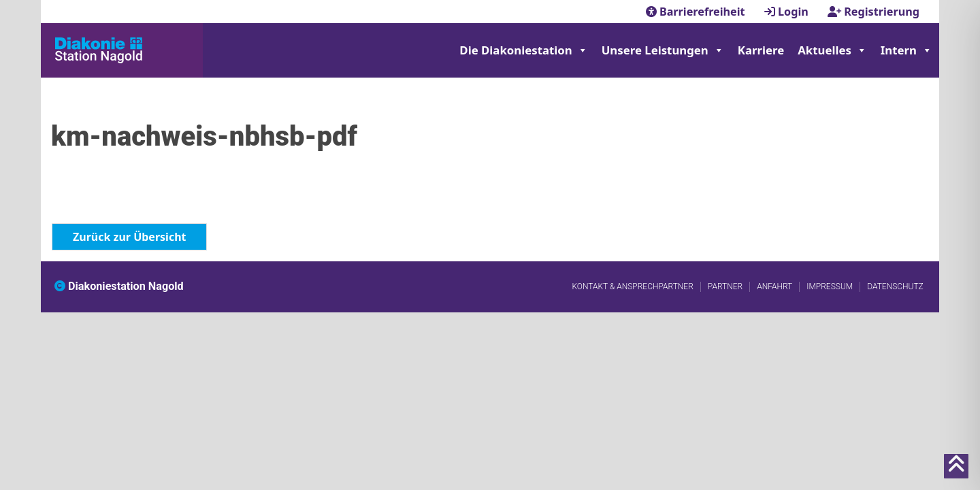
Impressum (830, 287)
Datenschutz (895, 287)
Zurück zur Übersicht (129, 237)
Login (788, 12)
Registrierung (873, 12)
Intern (906, 50)
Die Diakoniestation (523, 50)
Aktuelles (832, 50)
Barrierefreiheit (697, 12)
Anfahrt (774, 287)
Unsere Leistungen (663, 50)
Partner (725, 287)
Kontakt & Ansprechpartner (632, 287)
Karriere (761, 50)
